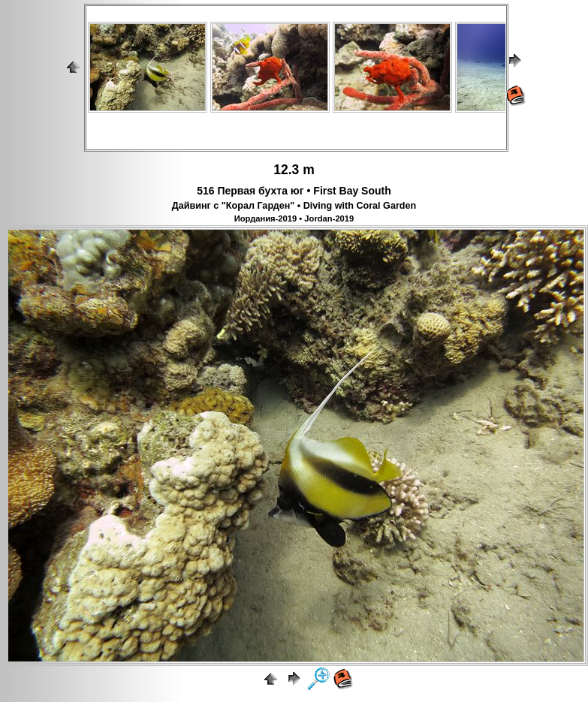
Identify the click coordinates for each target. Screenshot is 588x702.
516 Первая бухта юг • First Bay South (294, 191)
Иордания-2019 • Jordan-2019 (294, 218)
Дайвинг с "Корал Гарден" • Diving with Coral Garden (294, 206)
